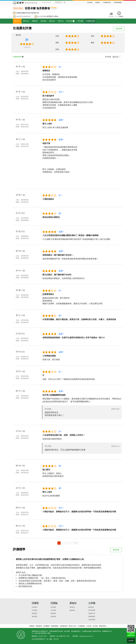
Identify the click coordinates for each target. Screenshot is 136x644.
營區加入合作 (72, 626)
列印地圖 (80, 21)
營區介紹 (26, 21)
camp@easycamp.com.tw (86, 636)
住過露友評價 (90, 21)
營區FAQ (61, 21)
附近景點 (70, 21)
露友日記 (52, 21)
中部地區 (34, 610)
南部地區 (34, 613)
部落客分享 (92, 613)
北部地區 (34, 607)
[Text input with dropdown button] (48, 2)
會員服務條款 (55, 626)
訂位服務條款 (81, 626)
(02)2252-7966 (43, 636)
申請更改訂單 (107, 2)
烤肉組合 (72, 607)
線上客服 (95, 626)
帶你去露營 (92, 610)
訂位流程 (89, 626)
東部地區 (34, 617)
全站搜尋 (59, 2)
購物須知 (32, 626)
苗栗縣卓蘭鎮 (18, 8)
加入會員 (90, 2)
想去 (121, 16)
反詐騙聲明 (47, 626)
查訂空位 (17, 21)
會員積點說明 (64, 626)
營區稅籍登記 (103, 626)
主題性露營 (92, 620)
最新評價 (116, 57)
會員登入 (98, 2)
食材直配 (43, 21)
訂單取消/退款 (118, 2)
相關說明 (35, 21)
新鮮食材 (72, 610)
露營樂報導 (92, 617)
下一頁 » (76, 543)
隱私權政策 (39, 626)
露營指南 (91, 607)
